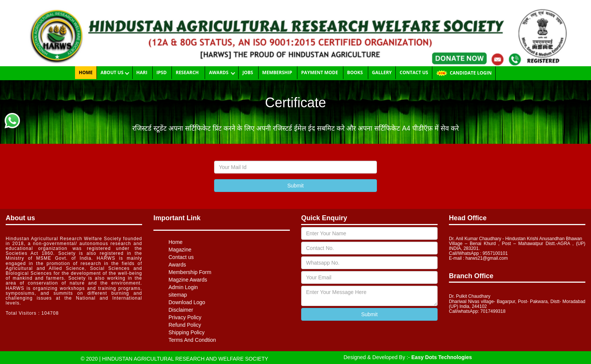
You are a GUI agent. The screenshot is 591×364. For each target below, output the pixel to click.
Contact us (414, 72)
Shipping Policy (187, 332)
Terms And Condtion (192, 340)
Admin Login (183, 287)
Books (356, 72)
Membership (278, 72)
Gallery (382, 72)
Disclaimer (181, 310)
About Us (113, 72)
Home (86, 72)
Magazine (180, 250)
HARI (142, 72)
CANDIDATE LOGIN (464, 72)
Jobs (248, 72)
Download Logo (187, 302)
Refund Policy (185, 325)
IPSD (162, 72)
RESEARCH (188, 72)
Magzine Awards (188, 280)
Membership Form (190, 272)
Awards (220, 72)
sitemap (178, 295)
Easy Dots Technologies (442, 357)
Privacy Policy (185, 317)
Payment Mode (320, 72)
